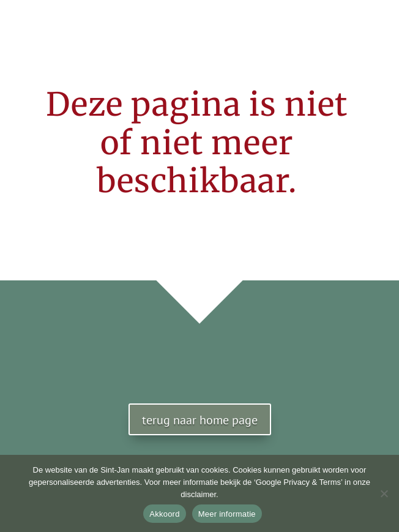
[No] (384, 493)
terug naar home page (200, 420)
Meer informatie (227, 514)
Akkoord (164, 514)
